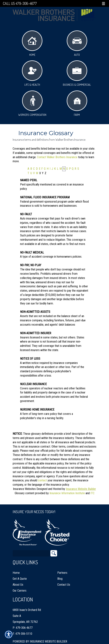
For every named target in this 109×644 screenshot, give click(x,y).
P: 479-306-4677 (23, 623)
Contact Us (64, 580)
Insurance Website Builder (81, 489)
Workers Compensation (32, 104)
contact (42, 480)
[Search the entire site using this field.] (31, 549)
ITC (92, 493)
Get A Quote (20, 574)
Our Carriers (20, 586)
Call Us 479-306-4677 (20, 3)
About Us (18, 580)
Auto (77, 43)
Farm (77, 104)
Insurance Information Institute (67, 493)
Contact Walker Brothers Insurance (57, 157)
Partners (62, 568)
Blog (60, 574)
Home (32, 43)
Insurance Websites (24, 489)
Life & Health (32, 73)
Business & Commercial (77, 73)
